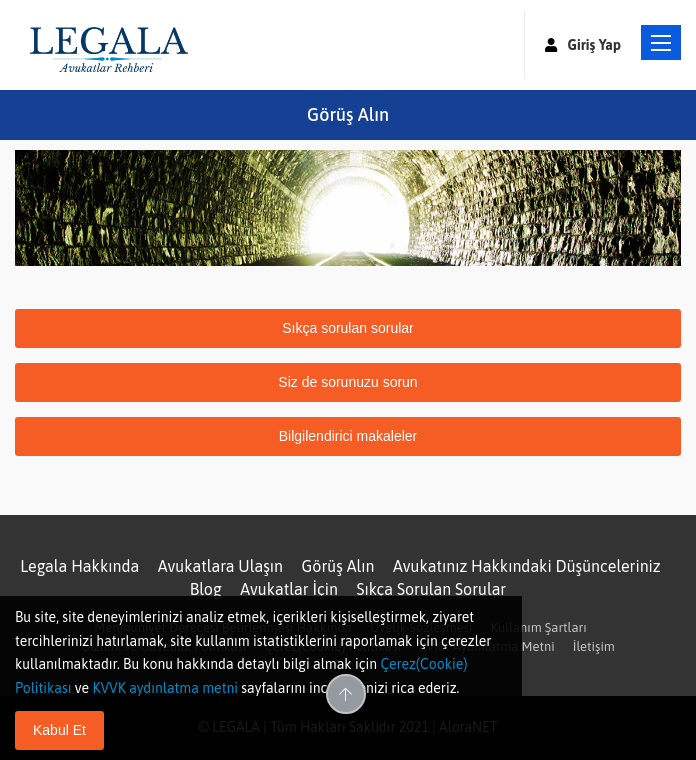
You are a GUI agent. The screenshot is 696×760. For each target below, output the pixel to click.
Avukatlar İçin (289, 589)
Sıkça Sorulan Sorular (432, 589)
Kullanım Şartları (539, 627)
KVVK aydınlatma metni (165, 688)
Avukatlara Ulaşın (220, 566)
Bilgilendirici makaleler (348, 436)
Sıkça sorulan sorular (348, 328)
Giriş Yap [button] (583, 45)
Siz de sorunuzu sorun (347, 382)
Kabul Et (59, 730)
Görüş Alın (338, 566)
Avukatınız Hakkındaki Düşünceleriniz (527, 566)
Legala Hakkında (79, 566)
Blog (206, 589)
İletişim (594, 646)
